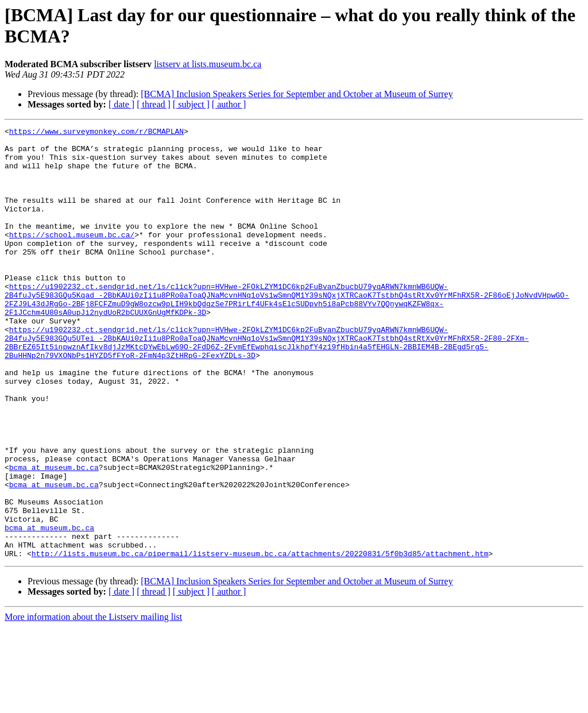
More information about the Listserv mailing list (93, 703)
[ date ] (121, 104)
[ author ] (229, 104)
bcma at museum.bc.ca (54, 536)
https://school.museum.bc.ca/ (72, 257)
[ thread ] (154, 104)
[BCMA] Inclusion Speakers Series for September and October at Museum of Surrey (297, 94)
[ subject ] (191, 104)
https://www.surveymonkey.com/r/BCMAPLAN (96, 133)
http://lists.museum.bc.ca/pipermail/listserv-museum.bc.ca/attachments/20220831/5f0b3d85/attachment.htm (260, 639)
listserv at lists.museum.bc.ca (208, 64)
